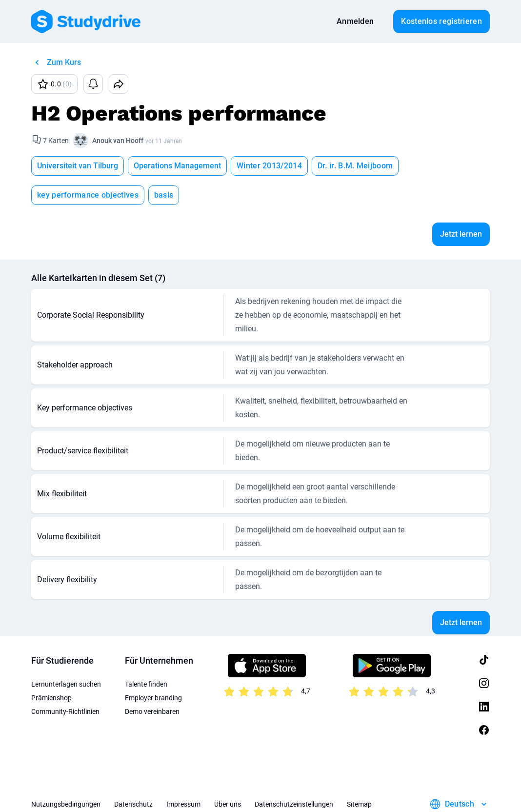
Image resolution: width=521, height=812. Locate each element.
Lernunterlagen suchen (66, 655)
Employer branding (153, 669)
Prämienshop (51, 669)
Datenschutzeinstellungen (294, 775)
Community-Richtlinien (65, 682)
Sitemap (359, 775)
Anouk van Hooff (118, 141)
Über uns (228, 775)
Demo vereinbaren (152, 682)
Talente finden (146, 655)
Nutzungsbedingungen (66, 775)
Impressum (183, 775)
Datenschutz (133, 775)
